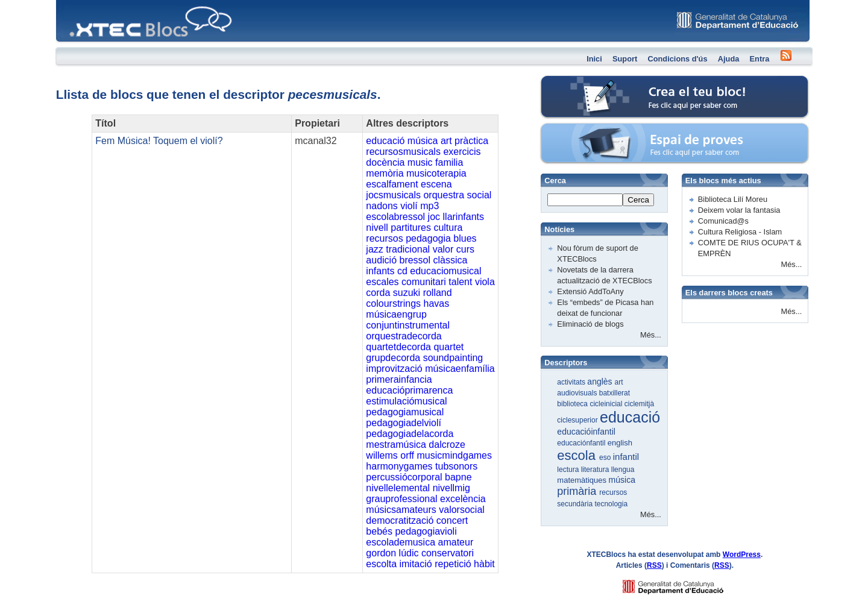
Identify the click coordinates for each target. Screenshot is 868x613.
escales (382, 282)
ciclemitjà (639, 404)
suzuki (407, 293)
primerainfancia (399, 379)
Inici (594, 59)
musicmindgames (454, 455)
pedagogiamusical (405, 412)
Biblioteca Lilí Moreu (733, 199)
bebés (379, 531)
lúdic (409, 553)
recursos (384, 238)
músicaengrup (396, 314)
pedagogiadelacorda (410, 434)
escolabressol (395, 217)
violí (409, 206)
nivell (377, 228)
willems (382, 455)
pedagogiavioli (426, 531)
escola (578, 455)
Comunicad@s (723, 221)
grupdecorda (393, 358)
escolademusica (401, 542)
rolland (438, 293)
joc (434, 217)
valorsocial (462, 510)
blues (465, 238)
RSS (654, 565)
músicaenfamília (460, 369)
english (620, 443)
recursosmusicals (403, 152)
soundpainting (453, 358)
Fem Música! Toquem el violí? (159, 141)
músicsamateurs (401, 510)
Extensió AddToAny (590, 291)
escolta (381, 564)
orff (407, 455)
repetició (453, 564)
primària (578, 491)
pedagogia (428, 238)
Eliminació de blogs (590, 324)
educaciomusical (445, 271)
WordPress (742, 555)
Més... (651, 335)
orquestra (444, 195)
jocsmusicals (393, 195)
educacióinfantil (586, 432)
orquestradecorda (404, 336)
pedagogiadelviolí (404, 423)
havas (436, 303)
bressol (415, 260)
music (420, 162)
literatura (596, 470)
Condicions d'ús (677, 59)
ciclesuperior (578, 420)
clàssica (451, 260)
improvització (394, 369)
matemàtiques (583, 480)
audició (381, 260)
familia (449, 162)
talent (460, 282)
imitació (415, 564)
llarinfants (464, 217)
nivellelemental (398, 488)
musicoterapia (436, 173)
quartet (448, 347)
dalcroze (447, 445)
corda (378, 293)
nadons (382, 206)
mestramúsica (396, 445)
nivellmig (451, 488)
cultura (448, 228)
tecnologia (611, 504)
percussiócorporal (404, 477)
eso (606, 457)
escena (436, 184)
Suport (625, 59)
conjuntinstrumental (408, 325)
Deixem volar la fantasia (739, 210)
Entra (760, 59)
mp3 (429, 206)
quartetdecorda (398, 347)
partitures (411, 228)
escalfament (392, 184)
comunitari (424, 282)
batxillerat (615, 393)
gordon (381, 553)
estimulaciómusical (406, 401)
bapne (458, 477)
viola (485, 282)
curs (465, 249)
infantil (626, 457)
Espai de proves (592, 129)
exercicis (462, 152)
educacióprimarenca (409, 390)
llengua (623, 470)
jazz (374, 249)
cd (402, 271)
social (480, 195)
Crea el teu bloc (591, 82)
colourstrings (393, 303)
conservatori (448, 553)
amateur (456, 542)
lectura (569, 470)
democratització (400, 520)
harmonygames (399, 466)
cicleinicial (607, 404)
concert (452, 520)
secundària (576, 504)
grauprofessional (401, 499)
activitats (572, 382)
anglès (601, 382)
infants (380, 271)
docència (385, 162)
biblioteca (573, 404)
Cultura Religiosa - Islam (740, 232)
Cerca (638, 200)
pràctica (471, 141)
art (446, 141)
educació (385, 141)
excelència (463, 499)
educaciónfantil (582, 443)
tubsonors (456, 466)
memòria (385, 173)
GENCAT (684, 584)
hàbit (484, 564)
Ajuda (729, 59)
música (423, 141)
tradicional (408, 249)
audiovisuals (578, 393)
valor (443, 249)
